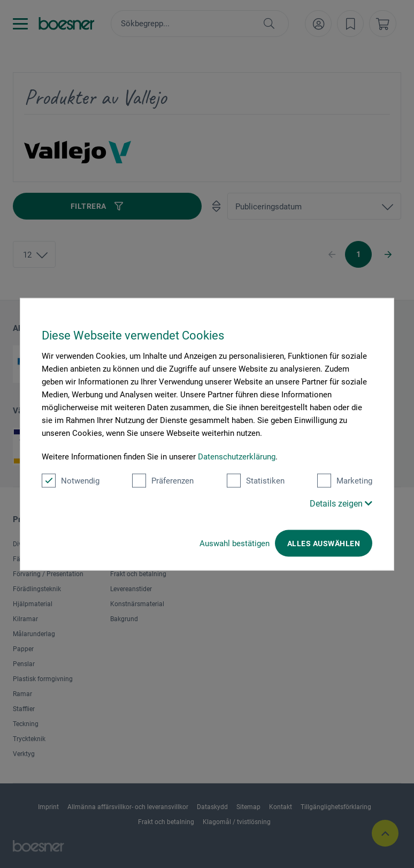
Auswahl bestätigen (235, 543)
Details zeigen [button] (341, 503)
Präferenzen (163, 480)
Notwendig (71, 480)
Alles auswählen (324, 543)
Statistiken (256, 480)
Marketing (345, 480)
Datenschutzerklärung (237, 456)
